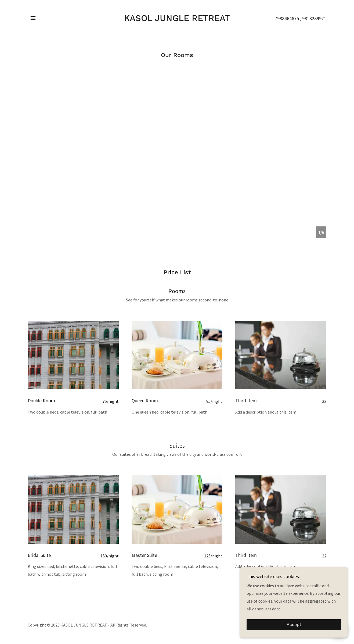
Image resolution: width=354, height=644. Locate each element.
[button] (33, 18)
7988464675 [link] (287, 18)
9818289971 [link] (314, 18)
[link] (177, 19)
